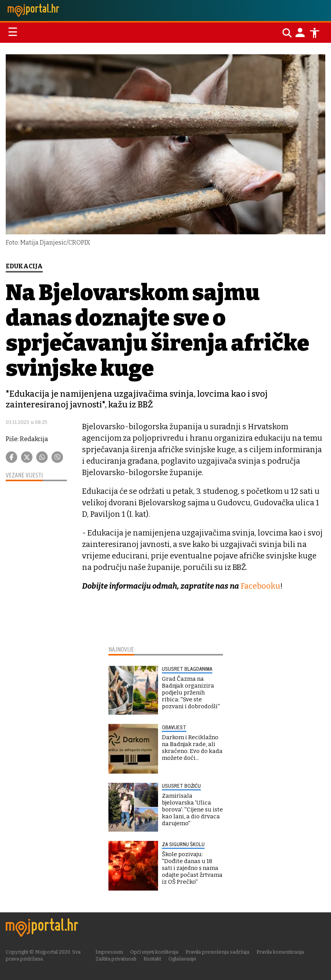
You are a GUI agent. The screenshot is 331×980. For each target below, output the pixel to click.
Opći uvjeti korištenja (154, 952)
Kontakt (152, 959)
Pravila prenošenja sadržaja (217, 952)
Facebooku (260, 586)
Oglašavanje (182, 959)
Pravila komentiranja (280, 952)
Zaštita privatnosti (116, 959)
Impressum (109, 952)
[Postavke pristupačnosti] (315, 33)
